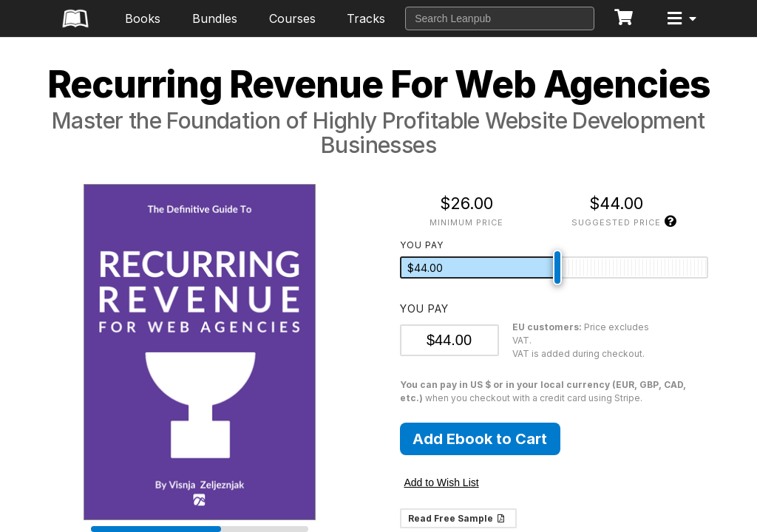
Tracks (366, 18)
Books (143, 18)
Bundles (215, 18)
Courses (292, 18)
